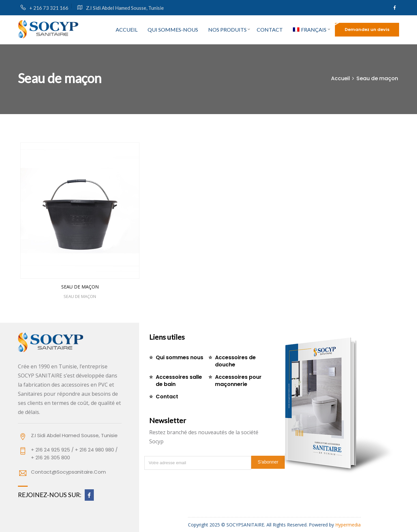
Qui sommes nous (180, 357)
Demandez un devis (367, 30)
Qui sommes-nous (173, 30)
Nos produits (227, 30)
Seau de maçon (80, 287)
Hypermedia (348, 525)
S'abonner (268, 462)
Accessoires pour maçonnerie (238, 381)
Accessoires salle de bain (179, 381)
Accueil (127, 30)
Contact (270, 30)
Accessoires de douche (235, 361)
